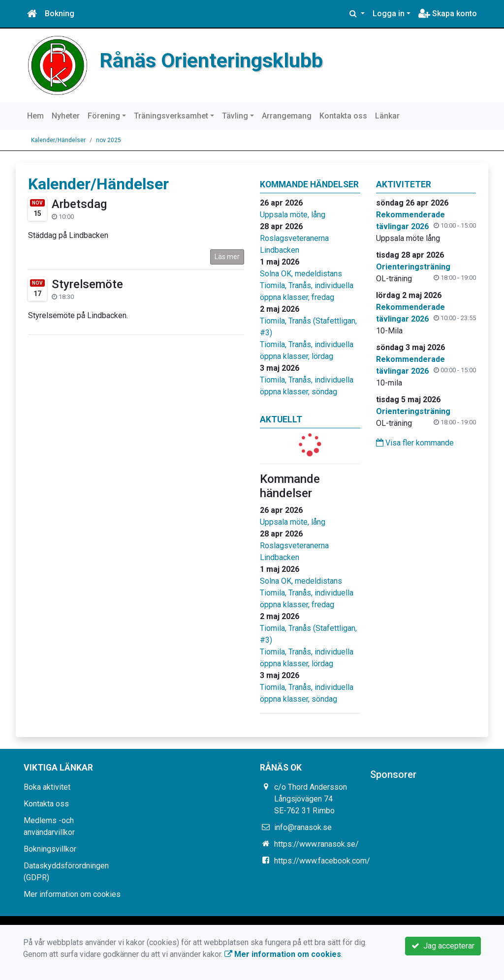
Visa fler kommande (415, 443)
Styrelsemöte (87, 284)
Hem (35, 116)
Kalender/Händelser (58, 140)
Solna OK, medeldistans (301, 274)
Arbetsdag (79, 204)
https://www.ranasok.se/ (316, 844)
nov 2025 (109, 140)
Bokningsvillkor (50, 849)
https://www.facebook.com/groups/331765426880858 (369, 861)
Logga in (389, 14)
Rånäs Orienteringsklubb (211, 60)
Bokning (60, 14)
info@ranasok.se (303, 827)
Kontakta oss (343, 116)
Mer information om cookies (72, 894)
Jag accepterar (443, 946)
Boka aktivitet (47, 787)
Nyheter (66, 116)
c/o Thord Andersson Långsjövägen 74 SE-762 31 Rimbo (311, 799)
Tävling (235, 116)
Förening (104, 116)
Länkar (387, 116)
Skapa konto (448, 14)
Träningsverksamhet (171, 116)
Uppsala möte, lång (293, 215)
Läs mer (227, 257)
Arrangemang (287, 116)
